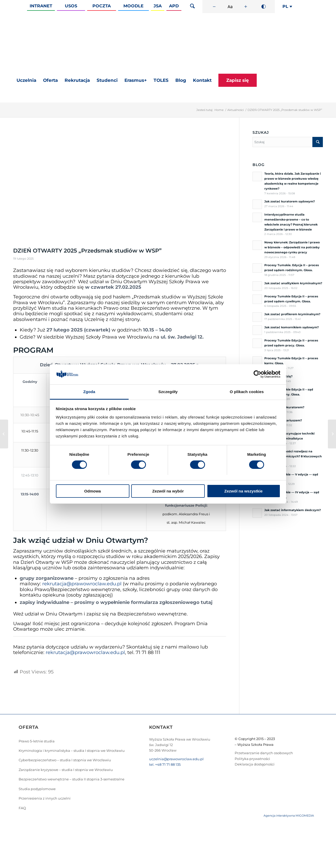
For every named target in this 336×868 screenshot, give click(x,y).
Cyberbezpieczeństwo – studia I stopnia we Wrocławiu (65, 760)
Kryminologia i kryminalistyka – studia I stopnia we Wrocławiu (72, 751)
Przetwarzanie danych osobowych (264, 753)
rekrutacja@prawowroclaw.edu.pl (82, 584)
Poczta (102, 6)
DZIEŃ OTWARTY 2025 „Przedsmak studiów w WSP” (87, 251)
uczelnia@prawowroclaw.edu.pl (176, 759)
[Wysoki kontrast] (264, 7)
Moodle (133, 6)
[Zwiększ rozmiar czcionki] (246, 7)
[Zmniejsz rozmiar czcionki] (214, 7)
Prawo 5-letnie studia (37, 741)
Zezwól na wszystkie (244, 491)
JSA (158, 6)
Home (219, 110)
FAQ (22, 808)
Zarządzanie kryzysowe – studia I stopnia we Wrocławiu (66, 770)
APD (174, 6)
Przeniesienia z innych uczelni (45, 798)
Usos (71, 6)
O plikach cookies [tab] (247, 392)
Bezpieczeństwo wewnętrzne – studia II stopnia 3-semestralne (72, 779)
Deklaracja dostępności (255, 764)
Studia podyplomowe (37, 789)
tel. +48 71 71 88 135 (165, 764)
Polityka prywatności (252, 759)
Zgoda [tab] (89, 392)
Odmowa (93, 491)
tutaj (207, 602)
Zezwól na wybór (168, 491)
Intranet (41, 6)
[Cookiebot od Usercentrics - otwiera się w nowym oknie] (257, 374)
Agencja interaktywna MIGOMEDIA (289, 816)
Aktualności (236, 110)
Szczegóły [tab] (168, 392)
